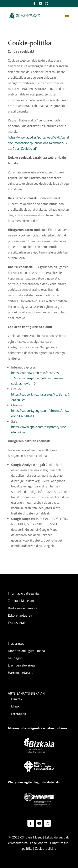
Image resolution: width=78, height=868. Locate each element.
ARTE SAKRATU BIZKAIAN (26, 693)
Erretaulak (19, 714)
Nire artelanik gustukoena (26, 651)
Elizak (15, 706)
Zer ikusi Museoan (21, 601)
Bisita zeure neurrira (23, 608)
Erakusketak (17, 623)
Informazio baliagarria (23, 593)
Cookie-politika (46, 848)
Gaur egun (15, 658)
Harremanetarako (20, 673)
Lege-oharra (39, 843)
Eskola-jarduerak (20, 615)
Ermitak (17, 699)
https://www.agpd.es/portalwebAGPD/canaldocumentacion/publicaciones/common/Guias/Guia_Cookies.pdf (39, 143)
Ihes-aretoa (16, 643)
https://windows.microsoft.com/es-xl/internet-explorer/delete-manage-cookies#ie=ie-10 (37, 378)
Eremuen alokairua (21, 665)
